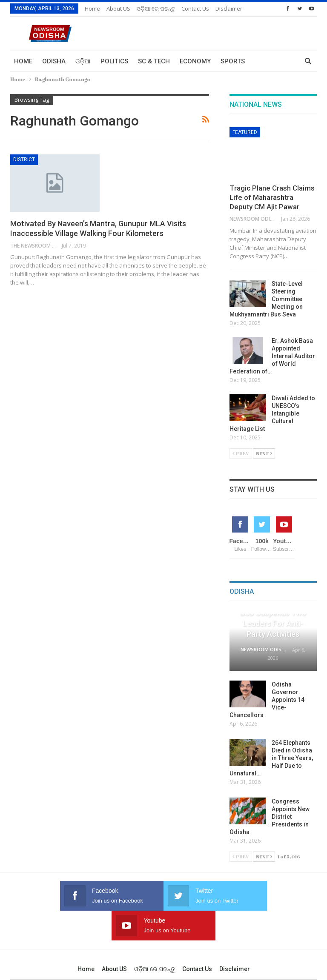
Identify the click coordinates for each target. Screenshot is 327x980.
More (191, 9)
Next (264, 453)
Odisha (54, 61)
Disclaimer (235, 939)
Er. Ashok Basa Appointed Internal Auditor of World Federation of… (272, 356)
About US (118, 9)
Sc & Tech (154, 61)
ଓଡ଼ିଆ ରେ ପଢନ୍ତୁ (156, 9)
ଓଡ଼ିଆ (83, 61)
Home (92, 9)
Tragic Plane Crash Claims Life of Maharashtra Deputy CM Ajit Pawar (272, 197)
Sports (233, 61)
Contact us (197, 939)
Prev (241, 453)
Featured (245, 132)
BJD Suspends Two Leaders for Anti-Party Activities (273, 623)
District (24, 160)
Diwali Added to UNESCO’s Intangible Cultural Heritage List (272, 413)
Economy (195, 61)
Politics (114, 61)
